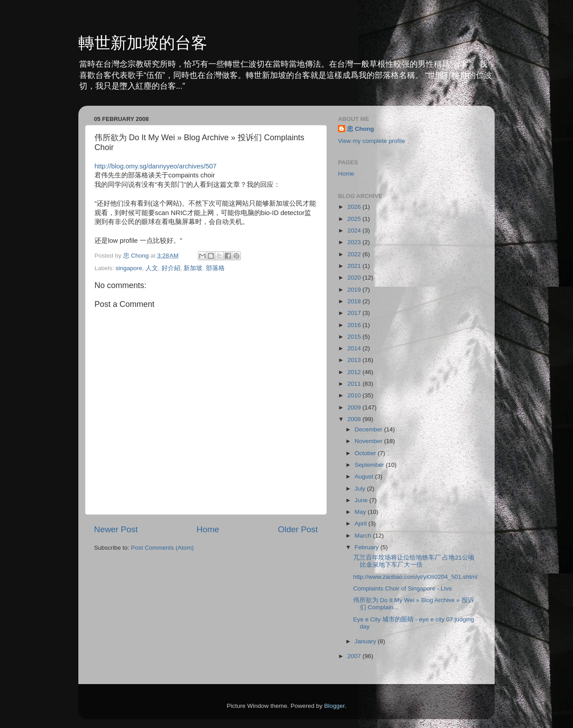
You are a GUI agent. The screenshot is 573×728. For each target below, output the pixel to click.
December (369, 429)
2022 (355, 254)
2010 (355, 395)
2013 (355, 360)
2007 (355, 656)
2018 (355, 301)
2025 (355, 219)
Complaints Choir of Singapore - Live (403, 588)
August (365, 476)
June (362, 500)
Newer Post (116, 529)
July (361, 489)
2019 (355, 290)
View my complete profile (372, 141)
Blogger (334, 706)
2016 (355, 325)
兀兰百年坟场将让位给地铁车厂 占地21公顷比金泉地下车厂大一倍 (414, 561)
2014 (355, 348)
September (370, 465)
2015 (355, 337)
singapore (129, 268)
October (366, 453)
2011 (355, 384)
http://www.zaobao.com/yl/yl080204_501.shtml (415, 577)
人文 (152, 268)
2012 (355, 372)
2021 (355, 266)
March (364, 536)
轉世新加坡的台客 (143, 43)
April (361, 523)
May (361, 512)
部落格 (215, 268)
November (369, 441)
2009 (355, 407)
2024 (355, 230)
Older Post (298, 529)
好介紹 (171, 268)
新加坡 (193, 268)
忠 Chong (361, 129)
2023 (355, 242)
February (368, 547)
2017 (355, 313)
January (366, 641)
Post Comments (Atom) (162, 548)
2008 (355, 419)
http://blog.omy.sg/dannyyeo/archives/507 (156, 166)
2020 (355, 278)
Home (208, 529)
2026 (355, 207)
